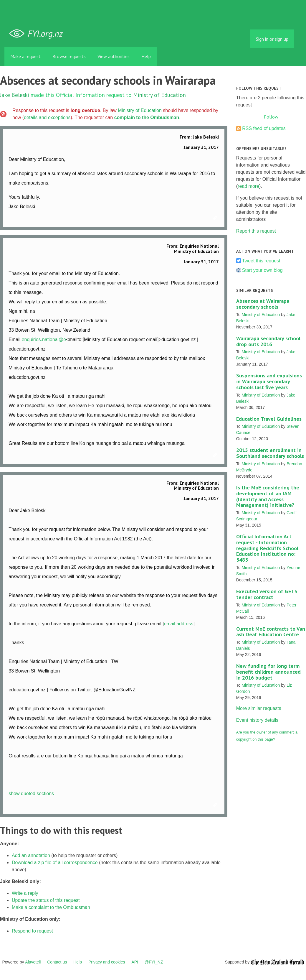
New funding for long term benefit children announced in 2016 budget (268, 672)
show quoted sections (31, 794)
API (135, 962)
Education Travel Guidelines (269, 419)
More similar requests (259, 708)
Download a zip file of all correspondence (55, 863)
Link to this (216, 218)
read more (248, 186)
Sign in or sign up (272, 39)
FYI (38, 34)
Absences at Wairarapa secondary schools (263, 304)
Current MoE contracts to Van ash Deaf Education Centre (271, 632)
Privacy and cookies (107, 962)
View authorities (114, 56)
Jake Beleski (15, 95)
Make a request (25, 56)
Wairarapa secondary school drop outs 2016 (268, 341)
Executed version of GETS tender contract (267, 594)
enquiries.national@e (44, 339)
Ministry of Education (159, 95)
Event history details (257, 720)
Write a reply (25, 893)
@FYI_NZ (154, 962)
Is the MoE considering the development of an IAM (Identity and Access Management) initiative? (268, 496)
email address (179, 624)
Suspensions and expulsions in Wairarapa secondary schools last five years (269, 381)
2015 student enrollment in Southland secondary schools (270, 453)
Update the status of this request (46, 900)
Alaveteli (33, 962)
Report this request (256, 231)
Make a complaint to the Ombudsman (51, 907)
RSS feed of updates (264, 128)
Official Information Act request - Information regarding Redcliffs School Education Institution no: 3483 (267, 548)
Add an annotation (31, 855)
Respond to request (32, 931)
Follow (271, 117)
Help (146, 56)
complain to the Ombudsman (147, 117)
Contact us (57, 962)
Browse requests (69, 56)
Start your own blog (262, 270)
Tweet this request (261, 261)
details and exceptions (47, 117)
